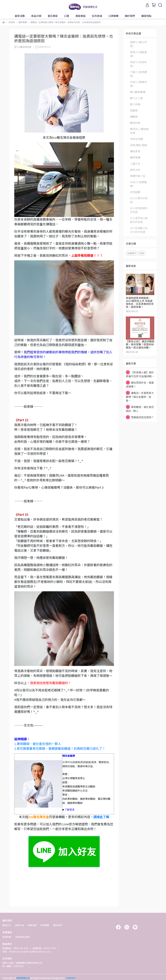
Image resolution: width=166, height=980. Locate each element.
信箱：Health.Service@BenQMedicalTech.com (27, 952)
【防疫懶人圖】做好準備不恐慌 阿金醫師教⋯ (140, 374)
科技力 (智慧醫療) (138, 184)
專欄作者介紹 (138, 176)
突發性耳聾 (136, 139)
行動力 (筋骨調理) (138, 74)
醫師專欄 (135, 157)
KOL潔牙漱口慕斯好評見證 (139, 220)
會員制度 (7, 937)
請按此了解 (101, 817)
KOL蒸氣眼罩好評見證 (139, 210)
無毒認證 (32, 925)
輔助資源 (135, 151)
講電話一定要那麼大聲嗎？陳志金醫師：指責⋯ (140, 397)
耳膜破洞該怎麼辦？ (140, 417)
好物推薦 (135, 192)
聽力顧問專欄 (138, 92)
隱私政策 (57, 925)
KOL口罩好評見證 (139, 200)
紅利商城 (97, 16)
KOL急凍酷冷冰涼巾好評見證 (139, 230)
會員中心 (7, 925)
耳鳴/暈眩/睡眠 (139, 145)
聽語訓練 (135, 123)
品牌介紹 (19, 925)
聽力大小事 (136, 98)
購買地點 (146, 16)
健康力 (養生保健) (138, 44)
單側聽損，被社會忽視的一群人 (140, 409)
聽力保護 (135, 104)
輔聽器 (134, 117)
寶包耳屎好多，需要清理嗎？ (140, 384)
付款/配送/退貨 (22, 937)
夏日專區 (53, 16)
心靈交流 (135, 164)
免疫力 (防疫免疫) (138, 64)
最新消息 (135, 170)
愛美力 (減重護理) (138, 54)
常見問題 (45, 925)
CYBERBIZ (71, 978)
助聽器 (134, 110)
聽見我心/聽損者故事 (139, 131)
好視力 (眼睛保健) (138, 84)
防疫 (142, 253)
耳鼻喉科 (132, 253)
